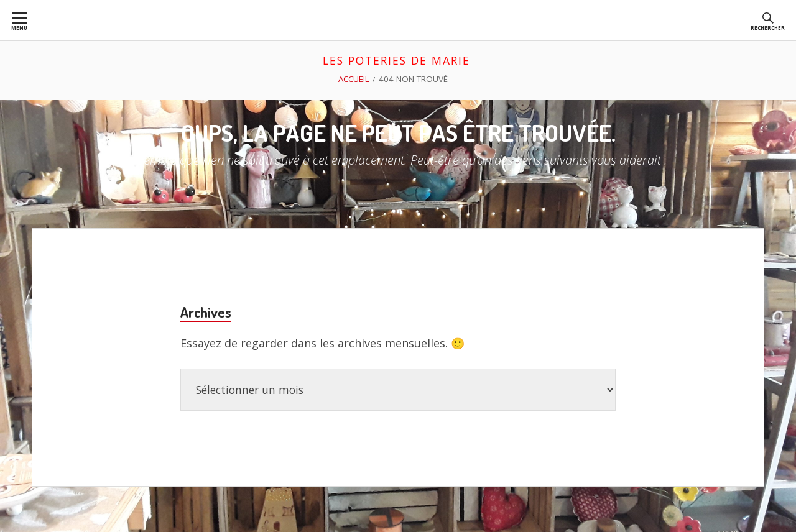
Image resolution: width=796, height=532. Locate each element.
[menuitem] (19, 20)
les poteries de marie (397, 60)
